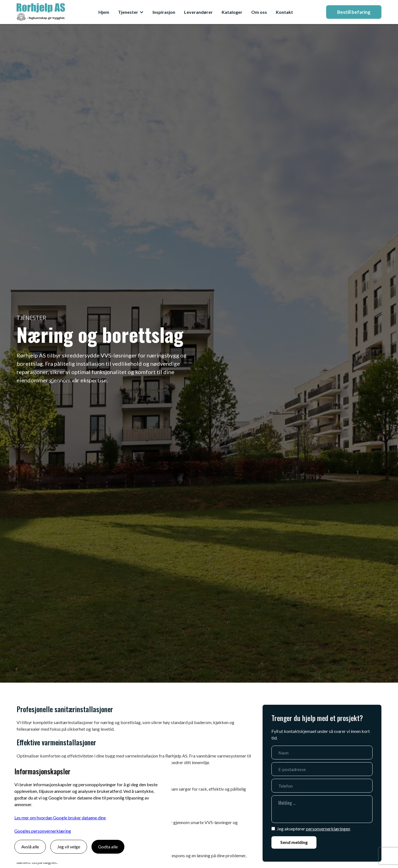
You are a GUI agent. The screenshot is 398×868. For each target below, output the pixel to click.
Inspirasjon (164, 12)
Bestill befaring (354, 12)
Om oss (259, 12)
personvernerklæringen (328, 829)
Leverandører (198, 12)
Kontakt (284, 12)
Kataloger (232, 12)
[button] (131, 12)
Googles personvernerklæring (43, 831)
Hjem (104, 12)
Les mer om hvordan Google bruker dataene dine (60, 818)
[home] (41, 12)
